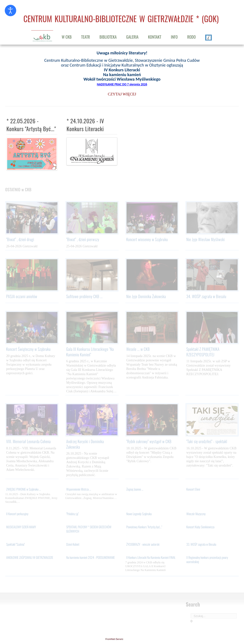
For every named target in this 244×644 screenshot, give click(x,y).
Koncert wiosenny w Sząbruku (147, 240)
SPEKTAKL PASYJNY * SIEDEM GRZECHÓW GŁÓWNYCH (89, 530)
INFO (174, 37)
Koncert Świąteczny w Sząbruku (28, 350)
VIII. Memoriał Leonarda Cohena (28, 442)
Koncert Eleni (193, 490)
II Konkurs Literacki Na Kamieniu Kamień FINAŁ (151, 558)
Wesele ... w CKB (138, 350)
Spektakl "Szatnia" (15, 545)
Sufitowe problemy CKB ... (84, 297)
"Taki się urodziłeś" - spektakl (207, 442)
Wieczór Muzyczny (196, 514)
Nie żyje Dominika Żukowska (146, 297)
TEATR (86, 37)
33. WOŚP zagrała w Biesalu (201, 545)
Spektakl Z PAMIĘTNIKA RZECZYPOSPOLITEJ (203, 353)
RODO (192, 37)
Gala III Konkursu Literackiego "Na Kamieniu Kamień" (90, 353)
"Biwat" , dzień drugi (20, 240)
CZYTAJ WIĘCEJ (122, 93)
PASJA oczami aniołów (22, 297)
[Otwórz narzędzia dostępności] (10, 10)
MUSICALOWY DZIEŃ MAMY (21, 528)
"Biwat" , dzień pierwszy (83, 240)
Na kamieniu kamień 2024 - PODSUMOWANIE (91, 558)
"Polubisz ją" (72, 514)
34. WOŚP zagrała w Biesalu (206, 297)
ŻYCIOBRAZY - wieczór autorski (143, 545)
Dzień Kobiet (73, 545)
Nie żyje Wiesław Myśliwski (206, 240)
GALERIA (132, 37)
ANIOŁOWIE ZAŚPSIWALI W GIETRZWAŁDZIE (30, 558)
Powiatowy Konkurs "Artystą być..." (144, 528)
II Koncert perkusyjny (17, 514)
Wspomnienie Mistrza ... (79, 490)
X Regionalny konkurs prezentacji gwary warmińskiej (207, 560)
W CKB (67, 37)
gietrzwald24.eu (122, 639)
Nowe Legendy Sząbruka (139, 514)
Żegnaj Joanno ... (135, 490)
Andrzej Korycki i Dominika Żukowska (85, 445)
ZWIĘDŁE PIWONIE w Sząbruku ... (23, 490)
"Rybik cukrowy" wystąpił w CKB (149, 442)
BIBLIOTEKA (108, 37)
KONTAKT (155, 37)
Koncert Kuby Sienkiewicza (200, 528)
